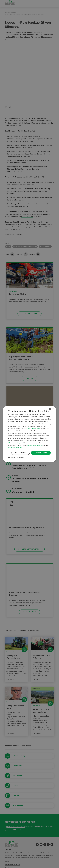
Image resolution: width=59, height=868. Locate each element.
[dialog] (30, 434)
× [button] (53, 409)
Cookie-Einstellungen (34, 445)
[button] (16, 458)
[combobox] (50, 409)
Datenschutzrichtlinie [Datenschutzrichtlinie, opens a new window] (15, 447)
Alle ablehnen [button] (19, 453)
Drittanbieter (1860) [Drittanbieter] (34, 428)
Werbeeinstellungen (15, 443)
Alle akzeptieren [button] (40, 453)
